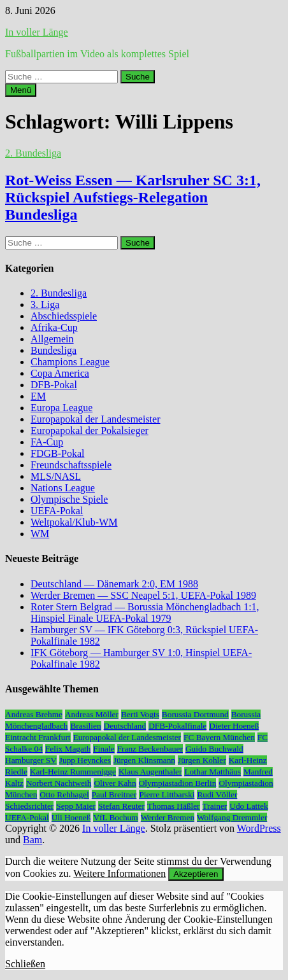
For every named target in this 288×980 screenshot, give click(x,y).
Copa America (60, 373)
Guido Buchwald (214, 749)
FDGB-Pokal (57, 453)
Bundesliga (54, 350)
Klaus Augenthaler (150, 772)
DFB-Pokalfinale (177, 726)
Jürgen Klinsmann (144, 760)
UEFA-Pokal (57, 511)
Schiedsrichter (29, 806)
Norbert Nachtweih (59, 783)
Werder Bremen (168, 817)
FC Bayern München (219, 737)
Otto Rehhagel (64, 794)
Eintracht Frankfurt (38, 737)
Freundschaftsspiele (71, 465)
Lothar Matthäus (212, 772)
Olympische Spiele (69, 499)
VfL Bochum (115, 817)
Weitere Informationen (119, 873)
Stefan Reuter (121, 806)
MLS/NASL (56, 476)
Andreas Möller (92, 714)
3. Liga (45, 304)
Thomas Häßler (174, 806)
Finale (104, 749)
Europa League (61, 408)
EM (38, 396)
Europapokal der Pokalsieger (90, 430)
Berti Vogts (140, 714)
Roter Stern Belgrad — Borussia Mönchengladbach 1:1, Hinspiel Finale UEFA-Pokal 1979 (145, 612)
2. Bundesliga (33, 153)
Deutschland (125, 726)
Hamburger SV (31, 760)
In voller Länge (37, 32)
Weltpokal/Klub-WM (74, 522)
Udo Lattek (248, 806)
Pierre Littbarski (167, 794)
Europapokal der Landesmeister (95, 419)
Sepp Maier (76, 806)
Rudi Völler (217, 794)
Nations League (63, 488)
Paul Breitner (114, 794)
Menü (21, 90)
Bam (32, 840)
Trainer (215, 806)
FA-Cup (47, 442)
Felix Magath (68, 749)
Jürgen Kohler (202, 760)
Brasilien (85, 726)
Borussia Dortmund (195, 714)
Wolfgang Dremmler (232, 817)
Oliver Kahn (115, 783)
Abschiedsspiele (64, 316)
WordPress (259, 828)
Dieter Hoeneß (234, 726)
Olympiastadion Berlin (178, 783)
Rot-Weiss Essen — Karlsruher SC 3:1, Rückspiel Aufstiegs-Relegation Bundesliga (133, 197)
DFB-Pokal (54, 385)
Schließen (25, 964)
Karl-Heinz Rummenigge (73, 772)
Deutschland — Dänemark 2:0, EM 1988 (114, 584)
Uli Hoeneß (71, 817)
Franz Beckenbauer (150, 749)
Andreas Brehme (34, 714)
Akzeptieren (196, 874)
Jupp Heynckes (85, 760)
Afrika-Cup (54, 327)
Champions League (70, 362)
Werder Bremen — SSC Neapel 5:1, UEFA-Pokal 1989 (143, 595)
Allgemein (52, 339)
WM (40, 534)
